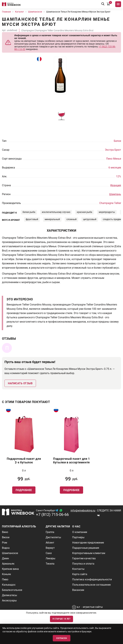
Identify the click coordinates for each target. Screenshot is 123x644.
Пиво (5, 579)
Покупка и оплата (83, 564)
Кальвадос (9, 585)
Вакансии (78, 590)
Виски (6, 537)
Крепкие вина (10, 569)
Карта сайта (80, 574)
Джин (5, 558)
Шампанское (10, 553)
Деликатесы (9, 595)
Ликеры (50, 558)
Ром (5, 543)
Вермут (50, 548)
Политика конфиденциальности (92, 579)
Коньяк (7, 574)
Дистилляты (53, 537)
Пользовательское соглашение (91, 585)
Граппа (50, 532)
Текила (50, 564)
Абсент (50, 543)
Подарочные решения (86, 548)
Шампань (115, 194)
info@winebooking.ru (83, 511)
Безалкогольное (12, 590)
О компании (80, 532)
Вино (5, 532)
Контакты (78, 569)
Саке (49, 553)
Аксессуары (9, 600)
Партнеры (78, 537)
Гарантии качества (84, 558)
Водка (6, 548)
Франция (116, 185)
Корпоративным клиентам (89, 553)
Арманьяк (8, 564)
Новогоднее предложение (88, 543)
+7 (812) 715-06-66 (52, 515)
